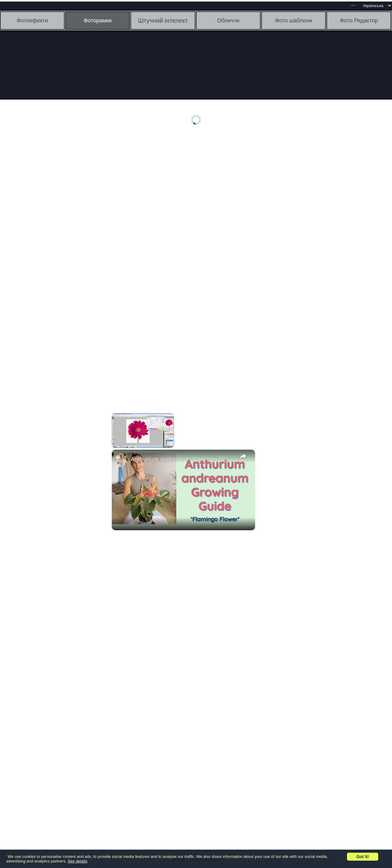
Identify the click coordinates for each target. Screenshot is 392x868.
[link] (122, 459)
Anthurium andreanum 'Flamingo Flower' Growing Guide (183, 459)
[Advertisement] (47, 232)
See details (77, 861)
